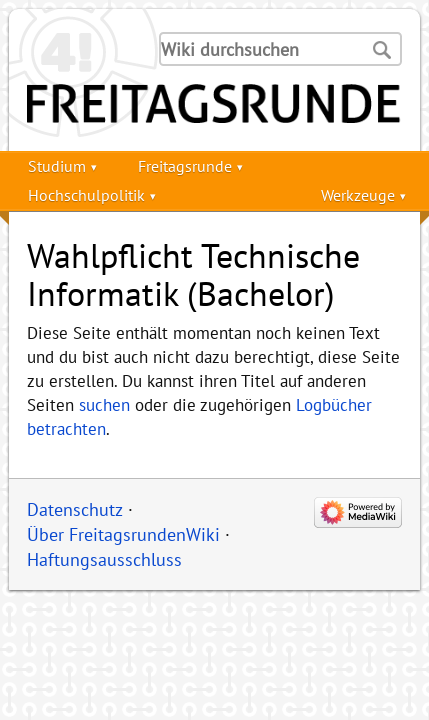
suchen (104, 405)
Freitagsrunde (185, 166)
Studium (57, 166)
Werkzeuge (358, 195)
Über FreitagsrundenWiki (123, 534)
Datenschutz (75, 509)
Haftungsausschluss (104, 559)
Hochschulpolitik (86, 195)
